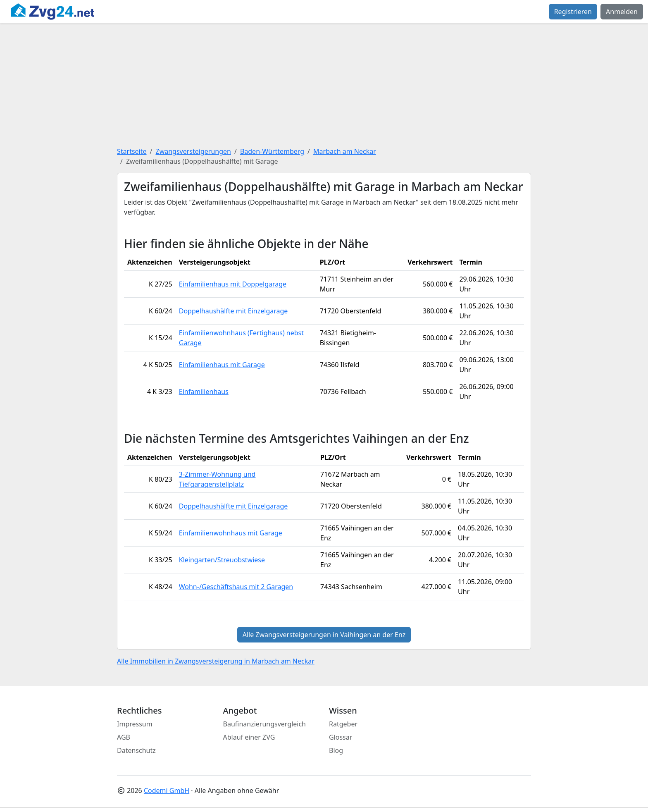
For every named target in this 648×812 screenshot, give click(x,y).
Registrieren (573, 12)
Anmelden (622, 12)
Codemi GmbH (167, 791)
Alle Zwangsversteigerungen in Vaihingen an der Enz (324, 635)
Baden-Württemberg (272, 151)
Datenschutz (136, 750)
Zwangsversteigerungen (193, 151)
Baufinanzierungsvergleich (265, 724)
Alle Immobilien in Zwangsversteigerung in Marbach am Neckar (216, 661)
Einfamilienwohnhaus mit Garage (231, 533)
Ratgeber (343, 724)
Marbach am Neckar (345, 151)
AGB (124, 737)
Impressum (135, 724)
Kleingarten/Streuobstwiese (222, 560)
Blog (336, 750)
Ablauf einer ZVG (249, 737)
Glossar (341, 737)
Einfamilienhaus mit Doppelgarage (233, 284)
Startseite (132, 151)
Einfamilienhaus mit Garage (222, 365)
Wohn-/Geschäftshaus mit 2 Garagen (236, 587)
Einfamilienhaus (204, 392)
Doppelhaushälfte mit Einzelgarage (233, 311)
